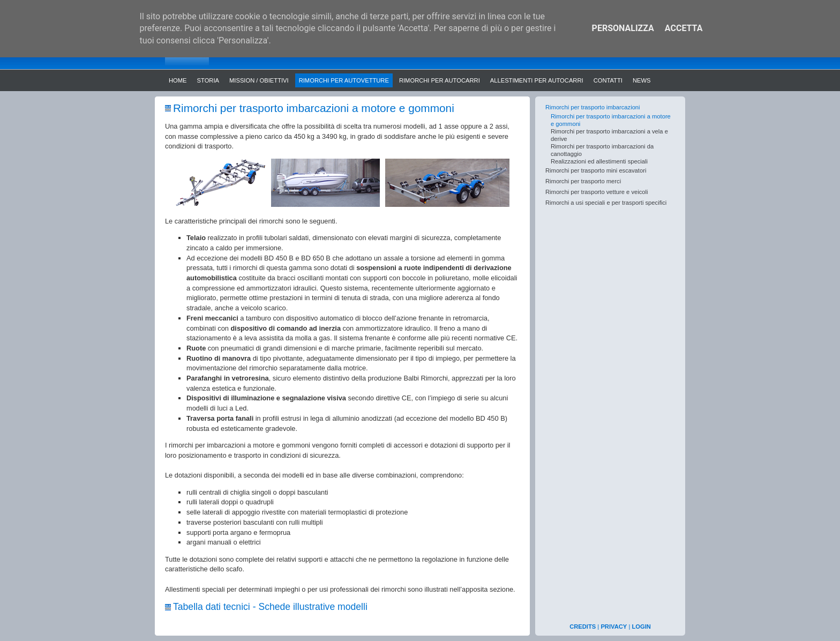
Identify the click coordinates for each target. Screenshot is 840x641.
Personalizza (623, 28)
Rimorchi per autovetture (344, 80)
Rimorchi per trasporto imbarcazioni (593, 107)
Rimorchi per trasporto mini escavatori (596, 170)
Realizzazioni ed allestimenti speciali (599, 161)
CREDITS (583, 627)
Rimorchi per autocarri (440, 80)
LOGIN (641, 627)
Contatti (608, 80)
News (642, 80)
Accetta (684, 28)
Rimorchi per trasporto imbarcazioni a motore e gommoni (611, 120)
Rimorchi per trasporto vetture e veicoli (597, 192)
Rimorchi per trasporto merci (583, 181)
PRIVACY (614, 627)
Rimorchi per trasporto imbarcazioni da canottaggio (602, 150)
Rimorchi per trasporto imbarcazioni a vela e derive (609, 135)
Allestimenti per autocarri (537, 80)
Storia (208, 80)
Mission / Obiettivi (259, 80)
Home (178, 80)
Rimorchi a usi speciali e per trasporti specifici (606, 203)
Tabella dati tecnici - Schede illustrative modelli (270, 607)
